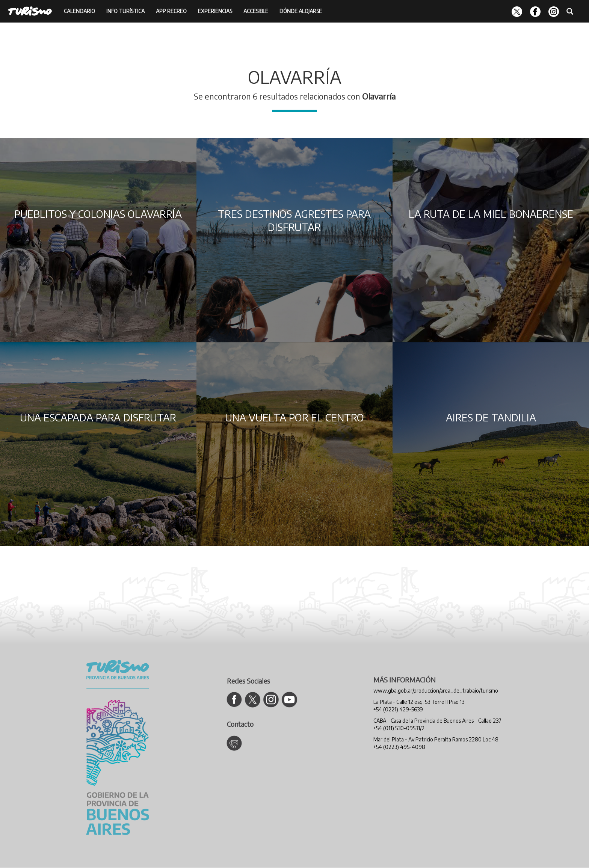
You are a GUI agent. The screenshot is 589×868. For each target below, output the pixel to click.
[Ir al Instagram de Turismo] (271, 700)
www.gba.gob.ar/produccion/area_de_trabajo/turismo (436, 691)
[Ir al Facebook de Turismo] (234, 700)
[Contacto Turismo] (234, 743)
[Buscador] (570, 11)
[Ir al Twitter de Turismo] (253, 700)
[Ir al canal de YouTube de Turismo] (289, 700)
